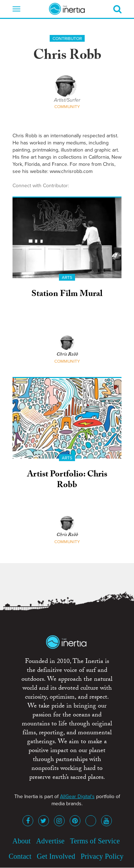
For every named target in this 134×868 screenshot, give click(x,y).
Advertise (50, 841)
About (22, 841)
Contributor (67, 39)
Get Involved (56, 856)
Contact (20, 856)
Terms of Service (95, 841)
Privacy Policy (102, 856)
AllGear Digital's (77, 796)
